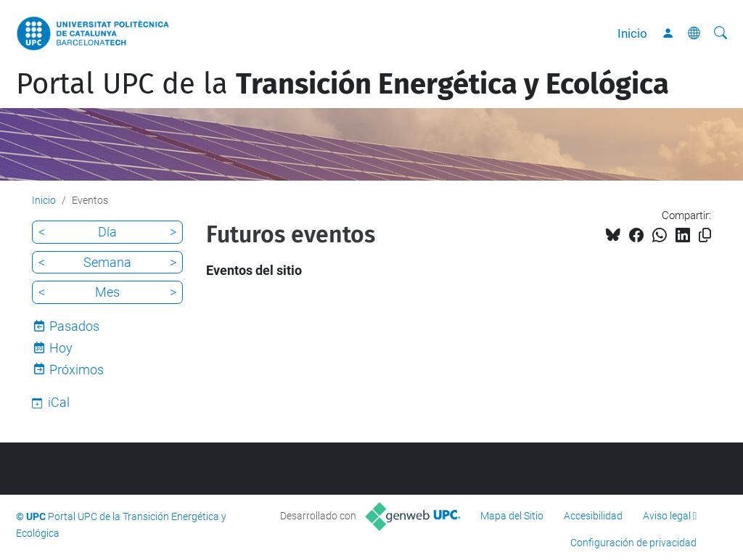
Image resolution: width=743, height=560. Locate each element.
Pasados (74, 326)
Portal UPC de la (342, 84)
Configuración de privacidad (633, 543)
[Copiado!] (705, 235)
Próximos (77, 370)
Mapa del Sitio (512, 516)
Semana (107, 262)
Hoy (61, 348)
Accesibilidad (593, 516)
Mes (107, 292)
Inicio (632, 33)
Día (107, 232)
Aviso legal (667, 516)
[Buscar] (721, 33)
